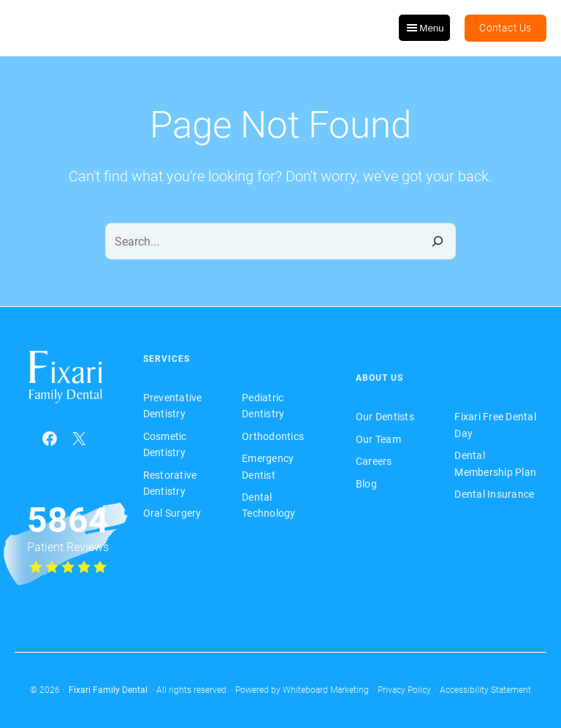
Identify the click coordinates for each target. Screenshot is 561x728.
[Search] (438, 241)
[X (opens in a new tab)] (79, 439)
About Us (379, 378)
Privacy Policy (404, 690)
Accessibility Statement (485, 690)
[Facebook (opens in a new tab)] (50, 439)
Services (167, 359)
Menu (424, 28)
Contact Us (505, 28)
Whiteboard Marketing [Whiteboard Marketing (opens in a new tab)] (326, 690)
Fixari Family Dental (108, 690)
